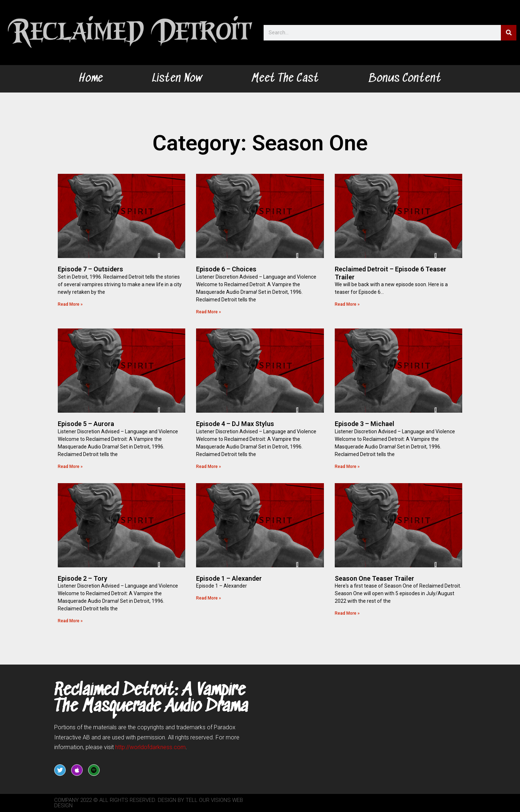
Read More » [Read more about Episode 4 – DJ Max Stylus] (209, 467)
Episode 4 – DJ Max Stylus (235, 424)
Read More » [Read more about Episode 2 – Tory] (70, 621)
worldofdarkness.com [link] (150, 747)
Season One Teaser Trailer (374, 578)
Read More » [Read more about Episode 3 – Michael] (347, 467)
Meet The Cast (285, 79)
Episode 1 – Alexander (229, 578)
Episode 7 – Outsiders (90, 269)
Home (91, 79)
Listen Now (177, 79)
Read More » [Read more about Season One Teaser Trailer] (347, 613)
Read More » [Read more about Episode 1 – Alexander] (209, 598)
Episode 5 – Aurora (86, 424)
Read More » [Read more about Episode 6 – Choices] (209, 312)
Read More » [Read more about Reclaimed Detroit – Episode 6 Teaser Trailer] (347, 304)
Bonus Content (405, 79)
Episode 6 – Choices (226, 269)
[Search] (509, 33)
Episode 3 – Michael (365, 424)
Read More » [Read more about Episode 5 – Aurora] (70, 467)
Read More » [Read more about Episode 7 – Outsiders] (70, 304)
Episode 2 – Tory (83, 578)
